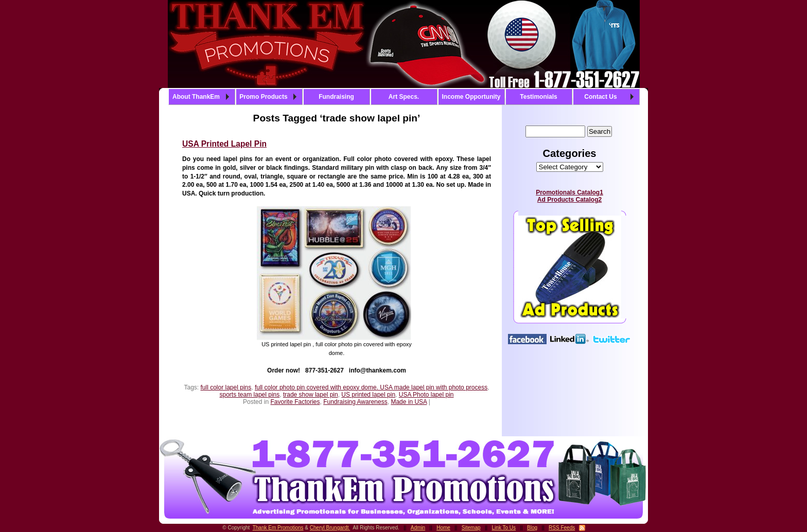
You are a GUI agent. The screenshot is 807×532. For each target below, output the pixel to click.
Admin (418, 528)
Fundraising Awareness (355, 402)
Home (443, 528)
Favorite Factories (295, 402)
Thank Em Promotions (278, 528)
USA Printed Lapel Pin (224, 144)
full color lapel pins (226, 387)
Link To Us (504, 528)
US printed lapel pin (368, 395)
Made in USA (409, 402)
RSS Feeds (562, 528)
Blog (532, 528)
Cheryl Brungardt (330, 528)
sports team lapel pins (250, 395)
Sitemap (471, 528)
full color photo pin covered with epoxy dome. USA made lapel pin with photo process (371, 387)
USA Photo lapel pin (426, 395)
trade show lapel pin (311, 395)
